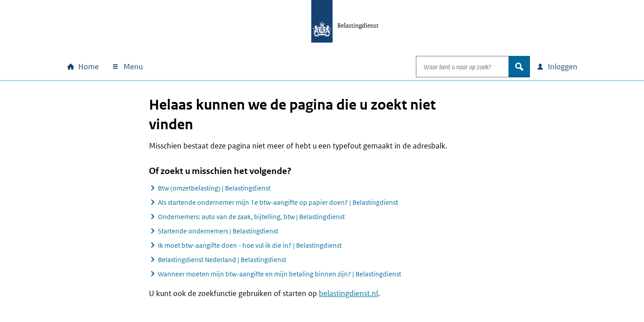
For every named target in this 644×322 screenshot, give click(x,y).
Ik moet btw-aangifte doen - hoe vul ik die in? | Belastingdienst (250, 245)
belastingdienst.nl (348, 293)
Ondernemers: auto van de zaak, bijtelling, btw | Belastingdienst (251, 217)
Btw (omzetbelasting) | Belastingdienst (214, 188)
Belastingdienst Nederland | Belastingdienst (222, 260)
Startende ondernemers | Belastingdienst (218, 231)
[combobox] (453, 67)
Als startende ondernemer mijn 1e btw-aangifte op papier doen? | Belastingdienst (278, 202)
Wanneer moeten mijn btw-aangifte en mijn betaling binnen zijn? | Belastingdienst (280, 274)
